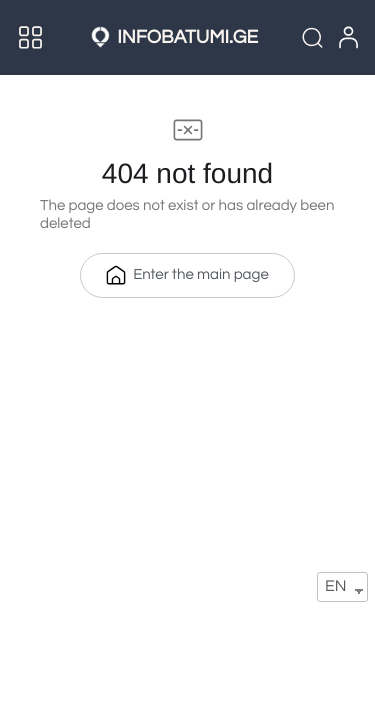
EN (335, 587)
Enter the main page (187, 275)
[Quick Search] (312, 38)
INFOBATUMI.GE (187, 37)
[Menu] (31, 38)
